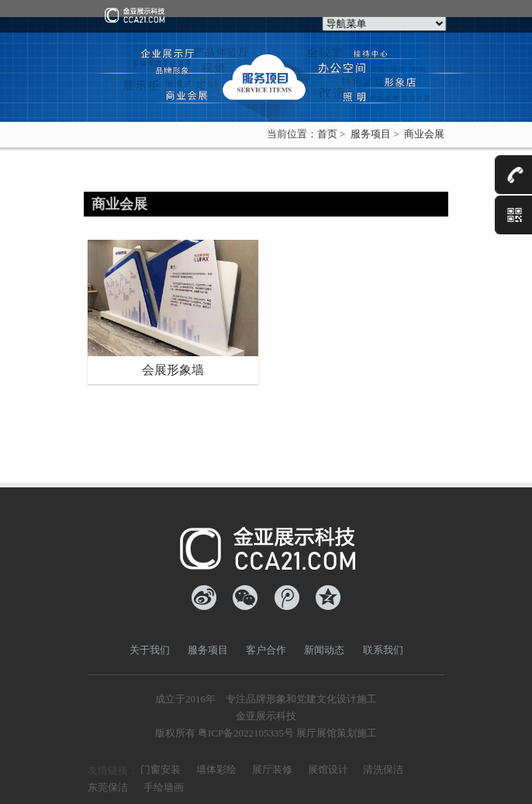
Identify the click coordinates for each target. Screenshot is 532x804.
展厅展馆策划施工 (337, 733)
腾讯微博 (287, 598)
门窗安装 (161, 769)
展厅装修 (272, 769)
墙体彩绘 (216, 769)
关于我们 (150, 650)
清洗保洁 (383, 769)
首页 (327, 134)
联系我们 (383, 650)
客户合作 (266, 650)
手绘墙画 (164, 787)
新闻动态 (324, 650)
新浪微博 (204, 598)
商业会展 (424, 134)
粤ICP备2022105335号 (246, 733)
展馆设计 (328, 769)
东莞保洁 (108, 787)
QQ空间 (328, 598)
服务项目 (371, 134)
